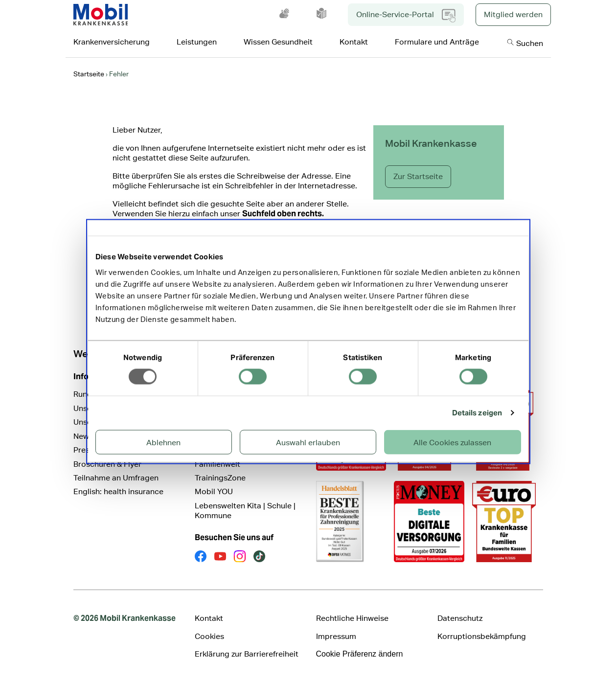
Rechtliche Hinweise (352, 618)
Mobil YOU (214, 491)
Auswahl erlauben (308, 442)
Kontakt (209, 618)
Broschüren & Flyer (107, 464)
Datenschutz (460, 618)
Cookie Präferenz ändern (360, 654)
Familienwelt (217, 464)
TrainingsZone (220, 478)
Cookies (209, 636)
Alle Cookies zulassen (452, 442)
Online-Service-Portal (406, 16)
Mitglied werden (513, 14)
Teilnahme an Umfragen (116, 478)
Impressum (336, 636)
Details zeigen (477, 413)
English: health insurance (118, 491)
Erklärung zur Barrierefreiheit (247, 654)
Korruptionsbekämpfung (482, 636)
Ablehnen (163, 442)
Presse (86, 450)
